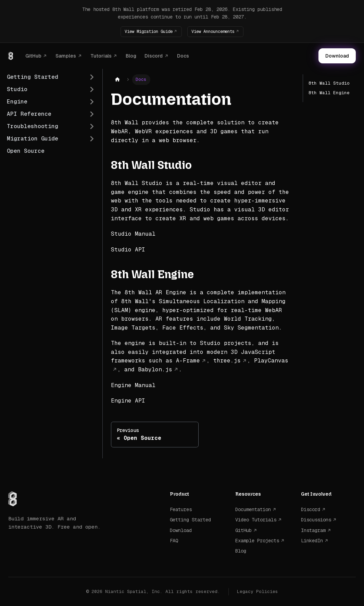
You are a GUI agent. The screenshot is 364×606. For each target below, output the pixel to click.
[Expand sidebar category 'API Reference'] (92, 114)
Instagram (313, 530)
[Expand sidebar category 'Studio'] (92, 89)
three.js (227, 361)
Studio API (128, 249)
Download (337, 56)
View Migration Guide (145, 31)
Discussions (316, 520)
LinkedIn (312, 541)
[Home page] (117, 80)
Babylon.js (155, 369)
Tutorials (101, 55)
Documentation (253, 509)
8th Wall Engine (329, 93)
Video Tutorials (256, 520)
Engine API (128, 401)
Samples (66, 55)
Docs (183, 55)
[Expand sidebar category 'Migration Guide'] (92, 139)
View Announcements (217, 31)
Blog (131, 55)
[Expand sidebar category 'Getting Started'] (92, 77)
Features (181, 509)
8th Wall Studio (329, 83)
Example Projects (257, 541)
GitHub (33, 55)
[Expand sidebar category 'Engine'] (92, 102)
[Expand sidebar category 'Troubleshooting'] (92, 126)
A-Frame (188, 361)
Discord (154, 55)
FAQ (174, 541)
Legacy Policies (258, 591)
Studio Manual (133, 234)
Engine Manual (133, 385)
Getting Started (190, 520)
